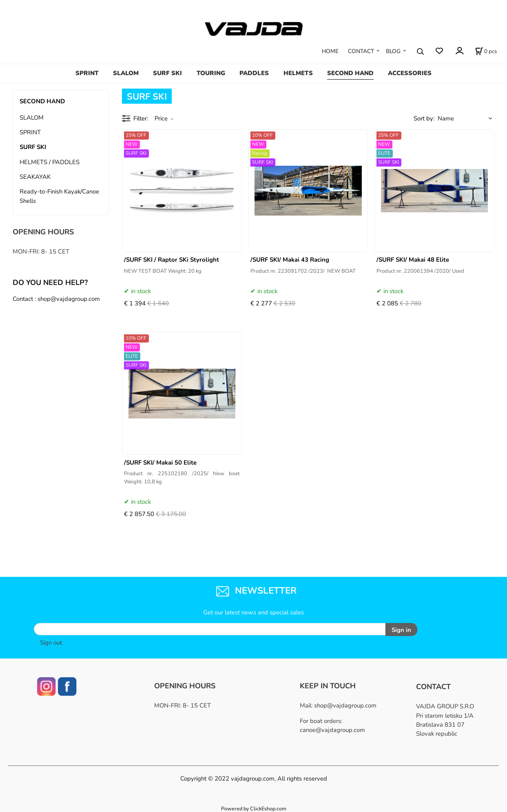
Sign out (51, 642)
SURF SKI (167, 73)
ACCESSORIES (410, 73)
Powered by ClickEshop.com (254, 807)
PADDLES (254, 73)
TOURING (211, 73)
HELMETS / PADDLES (50, 162)
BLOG (393, 51)
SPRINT (87, 73)
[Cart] (486, 51)
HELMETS (298, 73)
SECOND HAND (350, 73)
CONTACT (361, 51)
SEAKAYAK (35, 177)
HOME (330, 51)
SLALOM (126, 73)
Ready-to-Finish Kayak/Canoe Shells (59, 196)
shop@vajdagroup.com (345, 705)
